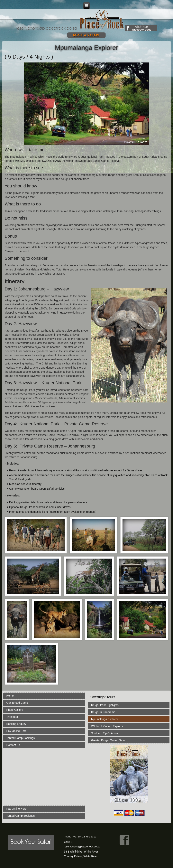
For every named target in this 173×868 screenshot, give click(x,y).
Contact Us (13, 745)
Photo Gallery (15, 710)
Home (10, 696)
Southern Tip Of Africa (105, 733)
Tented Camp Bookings (20, 738)
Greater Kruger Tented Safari (109, 740)
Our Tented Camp (17, 703)
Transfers (12, 717)
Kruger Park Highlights (105, 705)
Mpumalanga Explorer (105, 719)
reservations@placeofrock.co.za (82, 847)
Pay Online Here (16, 731)
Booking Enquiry (16, 724)
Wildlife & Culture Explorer (107, 726)
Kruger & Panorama (103, 712)
